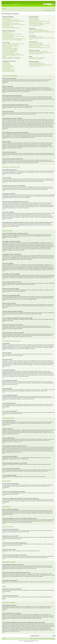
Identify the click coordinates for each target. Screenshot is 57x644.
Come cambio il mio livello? (7, 38)
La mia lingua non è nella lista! (8, 35)
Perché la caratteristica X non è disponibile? (37, 64)
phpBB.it (32, 642)
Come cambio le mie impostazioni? (9, 32)
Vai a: (29, 636)
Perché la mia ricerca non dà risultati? (36, 44)
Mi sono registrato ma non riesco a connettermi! (11, 23)
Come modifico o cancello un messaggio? (10, 45)
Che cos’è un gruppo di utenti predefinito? (37, 25)
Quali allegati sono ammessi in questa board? (37, 58)
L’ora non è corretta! (6, 33)
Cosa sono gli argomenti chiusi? (8, 70)
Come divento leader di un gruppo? (35, 22)
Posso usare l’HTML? (6, 63)
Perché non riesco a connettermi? (8, 18)
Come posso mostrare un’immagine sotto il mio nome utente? (13, 36)
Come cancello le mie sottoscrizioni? (36, 54)
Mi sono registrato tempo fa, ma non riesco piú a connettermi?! (14, 25)
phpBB (24, 641)
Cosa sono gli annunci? (6, 68)
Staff (31, 639)
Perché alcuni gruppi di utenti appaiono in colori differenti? (39, 23)
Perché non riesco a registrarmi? (8, 27)
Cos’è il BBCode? (5, 62)
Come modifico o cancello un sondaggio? (10, 48)
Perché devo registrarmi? (7, 19)
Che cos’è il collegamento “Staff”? (35, 26)
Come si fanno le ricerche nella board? (36, 43)
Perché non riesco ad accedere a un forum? (10, 49)
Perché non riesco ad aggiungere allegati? (10, 52)
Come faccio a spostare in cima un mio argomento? (12, 58)
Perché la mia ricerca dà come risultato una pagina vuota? (40, 45)
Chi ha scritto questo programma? (35, 63)
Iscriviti (50, 10)
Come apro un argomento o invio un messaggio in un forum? (13, 44)
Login (54, 10)
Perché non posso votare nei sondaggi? (9, 51)
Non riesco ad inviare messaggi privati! (36, 30)
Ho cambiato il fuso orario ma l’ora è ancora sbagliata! (12, 34)
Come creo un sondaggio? (7, 47)
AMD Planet (6, 3)
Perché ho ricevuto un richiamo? (8, 53)
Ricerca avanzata (52, 5)
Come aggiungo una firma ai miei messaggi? (10, 46)
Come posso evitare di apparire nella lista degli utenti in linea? (13, 21)
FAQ (46, 10)
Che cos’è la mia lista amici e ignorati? (36, 37)
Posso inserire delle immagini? (8, 66)
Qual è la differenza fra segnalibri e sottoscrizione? (38, 51)
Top (4, 83)
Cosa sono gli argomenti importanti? (9, 69)
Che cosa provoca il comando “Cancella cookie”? (11, 28)
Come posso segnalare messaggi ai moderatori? (11, 54)
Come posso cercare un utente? (35, 46)
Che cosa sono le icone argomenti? (9, 71)
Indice (5, 8)
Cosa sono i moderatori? (33, 19)
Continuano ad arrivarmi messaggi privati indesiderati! (39, 31)
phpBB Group (33, 607)
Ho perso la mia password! (7, 22)
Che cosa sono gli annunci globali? (9, 67)
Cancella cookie (36, 639)
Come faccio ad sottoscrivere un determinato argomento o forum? (41, 53)
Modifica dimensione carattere (54, 8)
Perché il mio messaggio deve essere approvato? (11, 57)
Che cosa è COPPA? (6, 26)
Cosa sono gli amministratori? (34, 18)
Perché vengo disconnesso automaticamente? (11, 20)
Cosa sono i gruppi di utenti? (34, 20)
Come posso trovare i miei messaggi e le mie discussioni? (39, 48)
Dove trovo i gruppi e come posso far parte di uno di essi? (39, 21)
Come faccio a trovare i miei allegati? (36, 59)
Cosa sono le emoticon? (7, 65)
